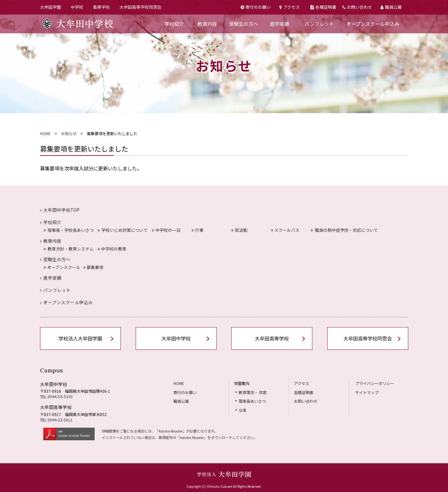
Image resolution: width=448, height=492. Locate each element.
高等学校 (101, 7)
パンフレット (319, 24)
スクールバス (285, 230)
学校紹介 (174, 24)
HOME (45, 133)
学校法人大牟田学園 (80, 338)
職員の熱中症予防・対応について (344, 230)
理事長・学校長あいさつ (69, 230)
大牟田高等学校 (272, 338)
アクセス (289, 7)
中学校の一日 (166, 230)
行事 (198, 230)
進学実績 (279, 24)
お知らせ (69, 133)
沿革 (243, 410)
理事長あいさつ (252, 401)
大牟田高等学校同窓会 (141, 7)
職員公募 (391, 7)
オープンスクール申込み (373, 24)
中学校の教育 (112, 249)
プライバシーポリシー (375, 383)
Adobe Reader (171, 431)
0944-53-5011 (60, 420)
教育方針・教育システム (69, 249)
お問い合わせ (357, 7)
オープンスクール (62, 267)
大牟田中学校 (176, 338)
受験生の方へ (244, 24)
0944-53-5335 (60, 396)
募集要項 (94, 267)
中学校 (77, 7)
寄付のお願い (256, 7)
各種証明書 (323, 7)
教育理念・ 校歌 (253, 392)
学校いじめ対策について (123, 230)
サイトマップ (367, 392)
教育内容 (207, 24)
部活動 (239, 230)
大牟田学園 (51, 7)
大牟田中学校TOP (60, 210)
